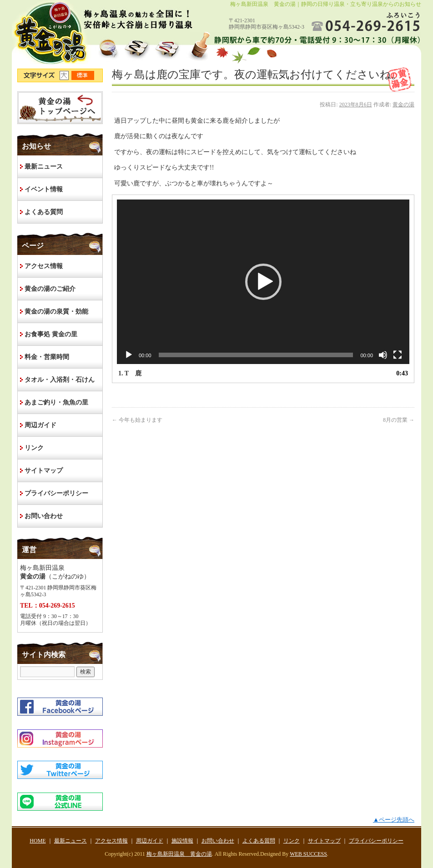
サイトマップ (44, 471)
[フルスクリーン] (398, 355)
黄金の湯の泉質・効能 (56, 312)
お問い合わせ (44, 516)
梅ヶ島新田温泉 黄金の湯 (179, 854)
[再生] (129, 355)
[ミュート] (383, 355)
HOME (60, 108)
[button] (263, 282)
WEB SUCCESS (308, 854)
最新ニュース (44, 167)
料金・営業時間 (47, 357)
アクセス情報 (44, 266)
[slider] (256, 355)
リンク (34, 448)
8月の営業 (399, 420)
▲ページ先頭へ (394, 820)
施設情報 (182, 841)
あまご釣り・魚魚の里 (56, 402)
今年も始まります (137, 420)
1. (130, 373)
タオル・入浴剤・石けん (60, 380)
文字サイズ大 (65, 75)
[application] (263, 282)
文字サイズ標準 (83, 75)
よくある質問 (44, 212)
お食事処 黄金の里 (51, 334)
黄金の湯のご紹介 (50, 289)
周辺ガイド (40, 425)
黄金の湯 (403, 105)
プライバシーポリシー (56, 493)
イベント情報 (44, 189)
